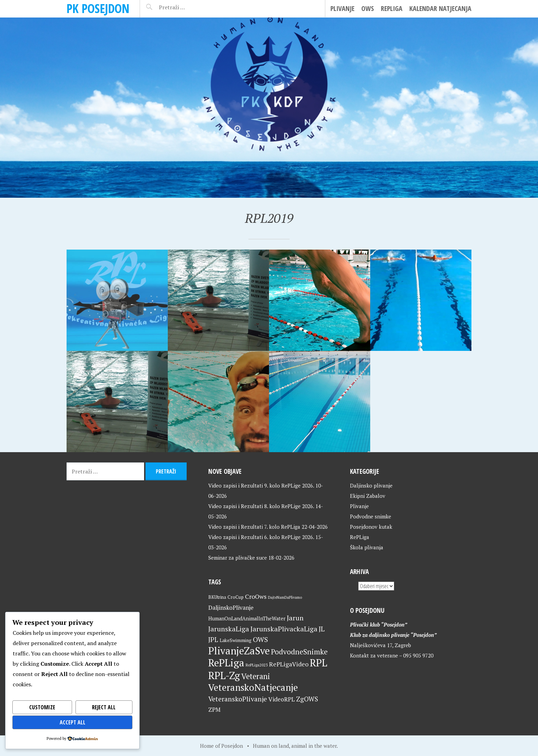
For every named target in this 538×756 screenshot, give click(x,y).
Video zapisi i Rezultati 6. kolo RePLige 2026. (261, 537)
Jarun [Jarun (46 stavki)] (295, 618)
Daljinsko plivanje (371, 485)
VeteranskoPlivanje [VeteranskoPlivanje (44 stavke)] (238, 699)
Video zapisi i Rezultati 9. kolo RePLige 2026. (261, 485)
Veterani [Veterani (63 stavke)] (256, 676)
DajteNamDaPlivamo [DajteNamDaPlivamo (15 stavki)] (285, 597)
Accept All (73, 722)
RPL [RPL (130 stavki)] (319, 663)
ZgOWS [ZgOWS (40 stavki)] (307, 699)
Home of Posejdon (221, 746)
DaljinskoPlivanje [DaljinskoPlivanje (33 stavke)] (231, 608)
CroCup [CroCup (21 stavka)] (236, 597)
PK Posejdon (98, 8)
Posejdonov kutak (371, 527)
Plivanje (342, 8)
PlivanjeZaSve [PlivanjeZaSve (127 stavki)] (239, 651)
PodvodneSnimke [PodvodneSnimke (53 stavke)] (299, 652)
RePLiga (392, 8)
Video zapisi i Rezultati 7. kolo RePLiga (254, 527)
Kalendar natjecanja (440, 8)
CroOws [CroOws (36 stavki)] (256, 596)
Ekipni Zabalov (368, 496)
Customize (42, 707)
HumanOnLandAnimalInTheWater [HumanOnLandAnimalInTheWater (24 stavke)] (247, 618)
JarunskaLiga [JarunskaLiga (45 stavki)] (229, 629)
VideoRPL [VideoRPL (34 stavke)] (282, 699)
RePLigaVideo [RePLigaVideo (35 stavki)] (289, 664)
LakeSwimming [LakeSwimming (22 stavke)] (236, 640)
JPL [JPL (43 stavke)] (213, 640)
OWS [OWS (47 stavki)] (260, 639)
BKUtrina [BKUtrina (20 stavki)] (217, 597)
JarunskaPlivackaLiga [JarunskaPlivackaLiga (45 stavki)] (284, 629)
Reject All (104, 707)
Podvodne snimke (371, 516)
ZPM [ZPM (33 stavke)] (214, 709)
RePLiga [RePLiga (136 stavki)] (226, 663)
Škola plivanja (367, 547)
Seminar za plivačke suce (238, 558)
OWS (368, 8)
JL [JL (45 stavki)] (322, 629)
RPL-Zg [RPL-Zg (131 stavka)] (224, 675)
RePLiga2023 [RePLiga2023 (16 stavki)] (257, 665)
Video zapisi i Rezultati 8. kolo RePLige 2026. (261, 506)
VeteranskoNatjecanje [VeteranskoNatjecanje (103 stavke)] (253, 687)
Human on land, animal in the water (295, 746)
